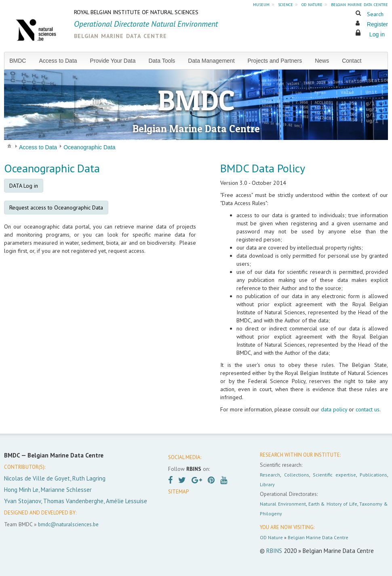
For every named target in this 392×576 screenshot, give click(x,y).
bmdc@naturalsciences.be (68, 524)
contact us (368, 409)
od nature (312, 4)
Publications (373, 475)
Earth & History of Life (333, 504)
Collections (297, 475)
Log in (377, 34)
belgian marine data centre (359, 4)
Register (377, 24)
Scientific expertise (334, 475)
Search (375, 14)
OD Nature (271, 537)
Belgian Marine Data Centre (318, 537)
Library (267, 484)
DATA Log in (24, 186)
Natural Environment (283, 504)
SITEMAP (178, 492)
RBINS (274, 551)
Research (270, 475)
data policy (334, 409)
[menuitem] (21, 61)
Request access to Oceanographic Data (56, 208)
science (286, 4)
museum (261, 4)
